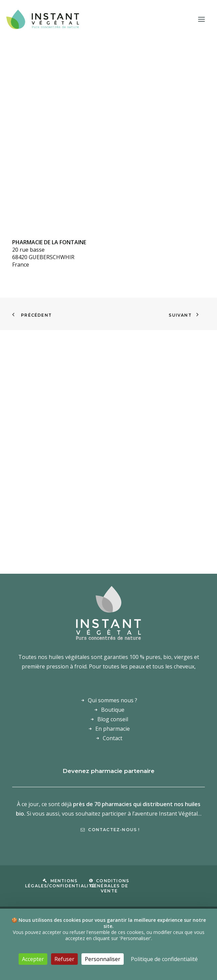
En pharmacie (113, 729)
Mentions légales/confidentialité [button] (60, 883)
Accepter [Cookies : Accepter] (33, 959)
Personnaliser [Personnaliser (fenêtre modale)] (103, 959)
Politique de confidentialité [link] (164, 959)
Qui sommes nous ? (113, 700)
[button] (201, 19)
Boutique (113, 710)
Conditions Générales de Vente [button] (110, 886)
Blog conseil (113, 719)
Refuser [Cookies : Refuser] (64, 959)
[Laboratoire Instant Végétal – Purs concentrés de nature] (42, 19)
